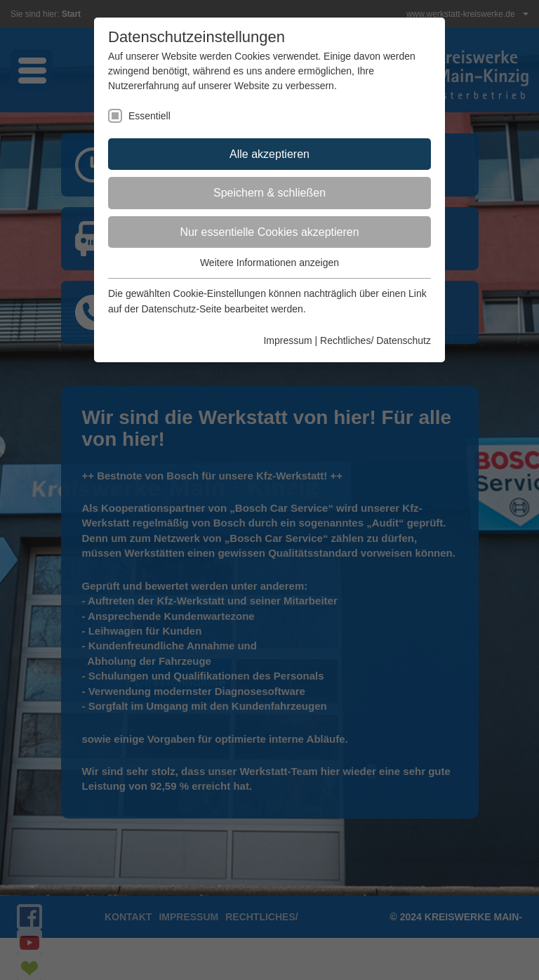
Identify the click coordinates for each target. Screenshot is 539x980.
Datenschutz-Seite (181, 309)
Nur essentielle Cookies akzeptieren (269, 232)
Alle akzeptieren (269, 154)
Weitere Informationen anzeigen (269, 263)
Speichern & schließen (269, 193)
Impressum (287, 340)
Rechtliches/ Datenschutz (375, 340)
